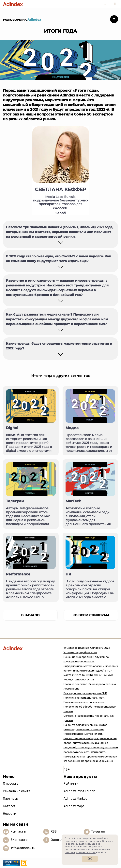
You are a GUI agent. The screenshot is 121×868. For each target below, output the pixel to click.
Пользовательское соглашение (84, 702)
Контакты (18, 831)
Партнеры (11, 799)
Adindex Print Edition (79, 791)
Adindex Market (75, 799)
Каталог (9, 806)
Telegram (98, 831)
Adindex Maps (74, 806)
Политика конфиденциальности (84, 698)
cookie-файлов (92, 847)
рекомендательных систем (80, 852)
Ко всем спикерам (91, 615)
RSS (54, 831)
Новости (10, 814)
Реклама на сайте (17, 791)
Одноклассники (63, 840)
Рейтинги (71, 784)
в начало (30, 615)
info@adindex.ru (23, 848)
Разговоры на (22, 20)
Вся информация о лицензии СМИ (85, 693)
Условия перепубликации (80, 652)
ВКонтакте (19, 840)
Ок (90, 859)
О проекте (11, 784)
